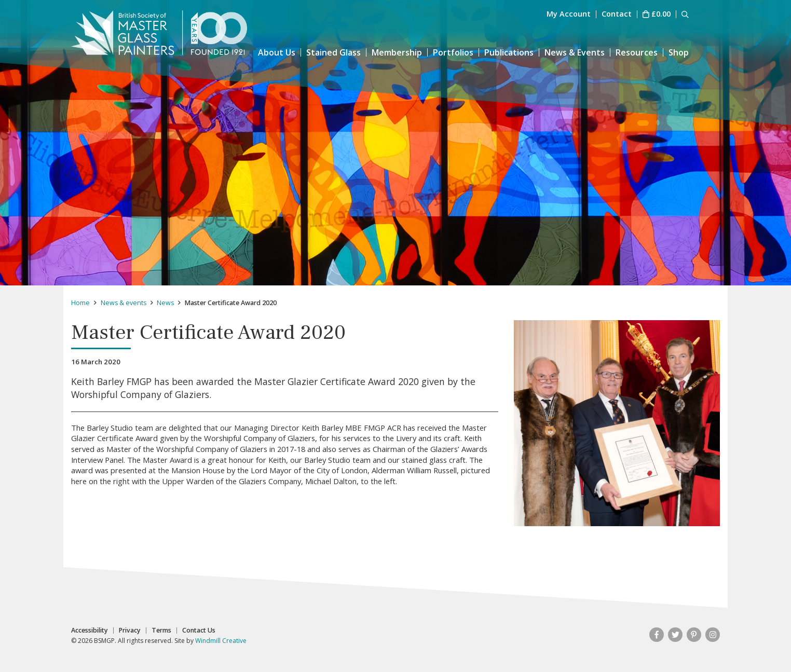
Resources (637, 52)
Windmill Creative (221, 641)
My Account (569, 14)
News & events (124, 303)
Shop (679, 52)
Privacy (130, 630)
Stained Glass (333, 52)
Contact (617, 14)
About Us (277, 52)
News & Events (575, 52)
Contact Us (199, 630)
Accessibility (90, 630)
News (165, 303)
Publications (509, 52)
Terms (161, 630)
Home (80, 303)
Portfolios (453, 52)
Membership (397, 52)
